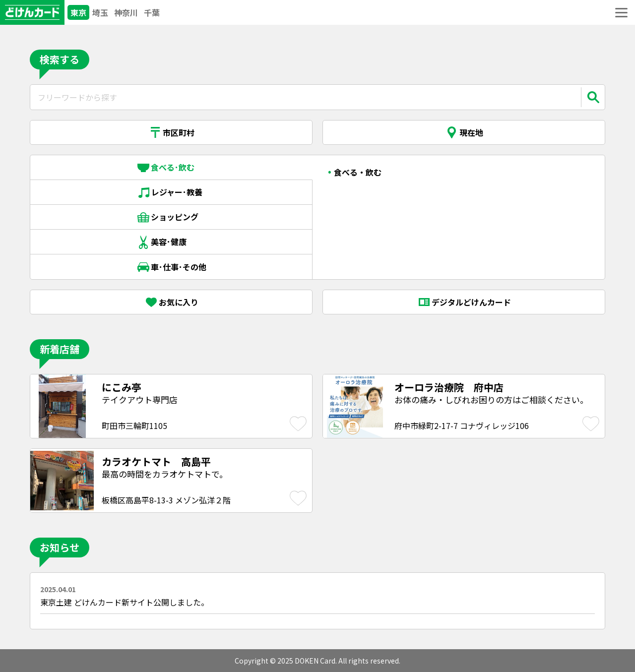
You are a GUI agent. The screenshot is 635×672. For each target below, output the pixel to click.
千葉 (152, 12)
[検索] (593, 97)
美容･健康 (171, 242)
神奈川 (126, 12)
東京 (78, 12)
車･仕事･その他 (171, 267)
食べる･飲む (171, 168)
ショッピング (171, 217)
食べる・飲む (358, 172)
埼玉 (100, 12)
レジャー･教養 (171, 192)
